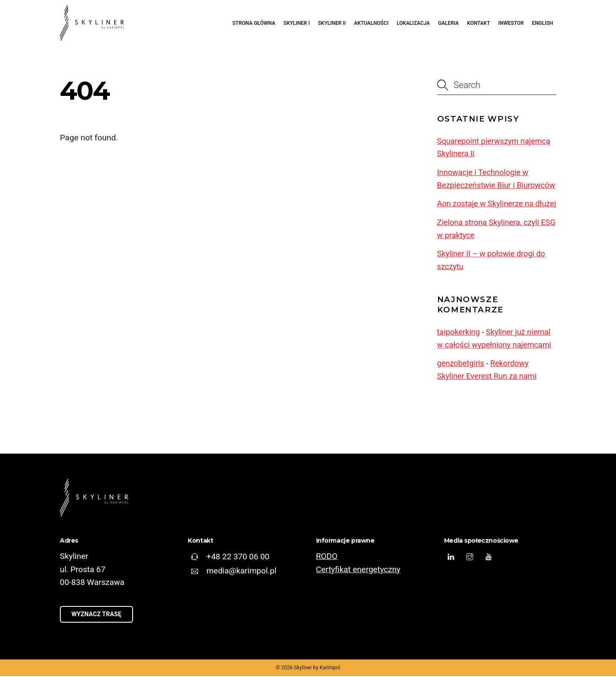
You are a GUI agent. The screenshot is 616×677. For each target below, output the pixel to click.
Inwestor (511, 23)
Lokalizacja (413, 23)
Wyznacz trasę (96, 615)
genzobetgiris (461, 364)
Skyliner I (297, 23)
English (543, 23)
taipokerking (459, 332)
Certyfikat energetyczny (359, 569)
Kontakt (479, 23)
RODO (327, 557)
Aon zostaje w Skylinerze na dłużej (497, 204)
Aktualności (371, 23)
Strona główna (254, 23)
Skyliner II (332, 23)
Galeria (449, 23)
